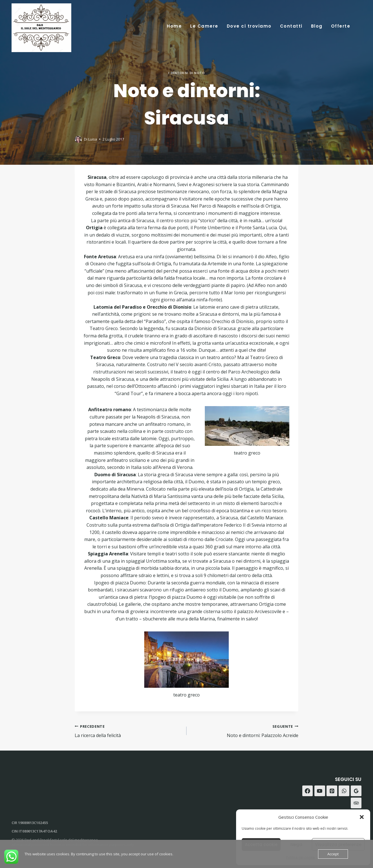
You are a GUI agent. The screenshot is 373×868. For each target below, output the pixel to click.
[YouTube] (320, 791)
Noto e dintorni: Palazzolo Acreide (245, 731)
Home (174, 26)
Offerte (341, 26)
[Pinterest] (332, 791)
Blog (317, 26)
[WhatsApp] (344, 791)
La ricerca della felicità (128, 731)
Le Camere (204, 26)
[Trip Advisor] (356, 803)
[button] (362, 817)
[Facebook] (308, 791)
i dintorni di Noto (186, 73)
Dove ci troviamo (249, 26)
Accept (333, 854)
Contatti (291, 26)
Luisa (93, 139)
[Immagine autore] (78, 139)
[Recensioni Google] (356, 791)
